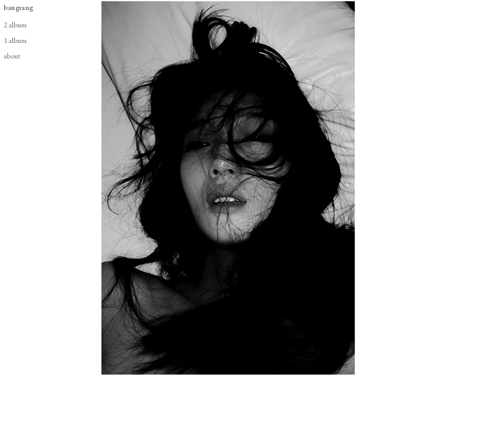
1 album (15, 40)
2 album (15, 25)
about (12, 56)
